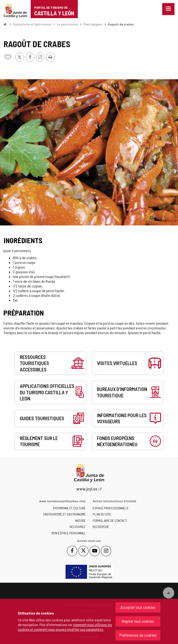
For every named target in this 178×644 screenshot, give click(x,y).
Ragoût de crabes (121, 24)
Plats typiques (93, 24)
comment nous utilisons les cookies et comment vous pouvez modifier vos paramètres (65, 627)
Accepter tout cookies (138, 607)
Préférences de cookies (138, 635)
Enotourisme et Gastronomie (32, 24)
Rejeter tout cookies (138, 621)
